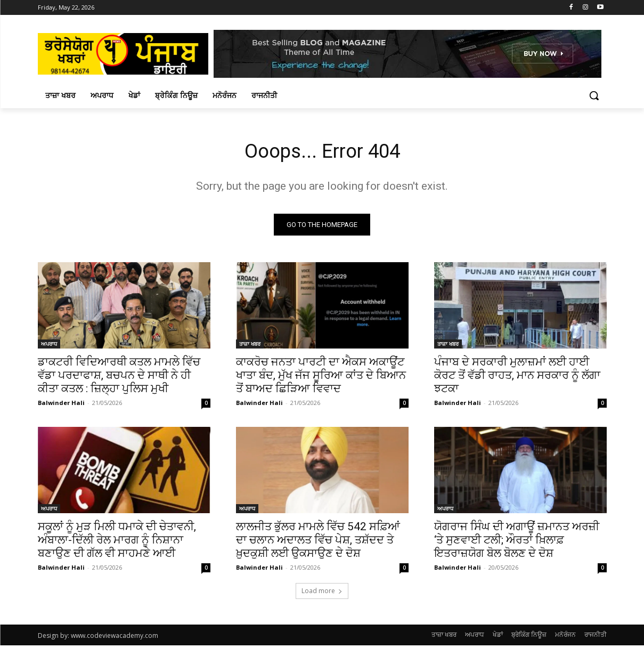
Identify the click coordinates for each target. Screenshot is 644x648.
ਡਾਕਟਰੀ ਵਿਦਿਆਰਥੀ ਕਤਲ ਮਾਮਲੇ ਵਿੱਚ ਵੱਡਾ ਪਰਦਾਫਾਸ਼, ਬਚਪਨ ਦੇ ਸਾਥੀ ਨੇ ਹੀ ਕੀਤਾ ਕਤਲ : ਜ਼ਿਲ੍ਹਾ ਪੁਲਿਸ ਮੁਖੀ (119, 378)
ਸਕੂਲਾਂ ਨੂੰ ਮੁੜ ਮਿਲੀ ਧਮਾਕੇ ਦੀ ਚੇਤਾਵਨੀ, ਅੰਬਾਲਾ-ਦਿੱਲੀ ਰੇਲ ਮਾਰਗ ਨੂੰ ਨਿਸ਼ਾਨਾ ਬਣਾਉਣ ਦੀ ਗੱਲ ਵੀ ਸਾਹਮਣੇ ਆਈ (117, 542)
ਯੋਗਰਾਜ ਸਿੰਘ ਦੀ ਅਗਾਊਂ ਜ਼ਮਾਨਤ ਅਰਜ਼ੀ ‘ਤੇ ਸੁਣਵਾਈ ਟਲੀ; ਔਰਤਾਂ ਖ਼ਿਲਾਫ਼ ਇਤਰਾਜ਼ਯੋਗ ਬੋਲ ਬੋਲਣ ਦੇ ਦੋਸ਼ (517, 542)
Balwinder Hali (61, 405)
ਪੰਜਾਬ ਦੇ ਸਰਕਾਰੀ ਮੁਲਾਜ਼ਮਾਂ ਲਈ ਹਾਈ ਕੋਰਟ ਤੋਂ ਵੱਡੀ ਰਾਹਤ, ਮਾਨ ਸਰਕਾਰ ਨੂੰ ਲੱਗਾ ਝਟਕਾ (517, 378)
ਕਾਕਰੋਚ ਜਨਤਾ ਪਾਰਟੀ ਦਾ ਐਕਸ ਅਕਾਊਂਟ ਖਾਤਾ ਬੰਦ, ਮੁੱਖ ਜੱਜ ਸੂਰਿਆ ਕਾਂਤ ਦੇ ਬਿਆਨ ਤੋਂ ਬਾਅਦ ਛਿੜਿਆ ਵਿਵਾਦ (321, 378)
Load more (322, 593)
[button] (594, 95)
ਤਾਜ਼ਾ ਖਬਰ (250, 346)
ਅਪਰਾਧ (49, 346)
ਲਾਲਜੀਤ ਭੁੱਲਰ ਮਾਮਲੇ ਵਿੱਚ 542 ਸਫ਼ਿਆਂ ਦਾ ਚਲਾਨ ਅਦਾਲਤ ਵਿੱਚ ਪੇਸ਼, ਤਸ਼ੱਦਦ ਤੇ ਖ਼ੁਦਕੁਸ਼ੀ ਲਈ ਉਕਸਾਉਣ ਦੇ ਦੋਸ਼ (318, 542)
